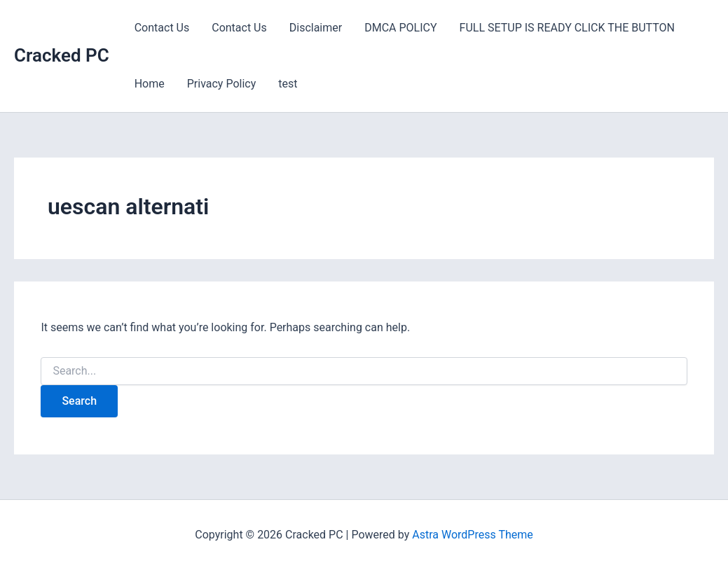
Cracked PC (62, 55)
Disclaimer (316, 28)
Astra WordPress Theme (472, 535)
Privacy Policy (222, 84)
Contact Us (162, 28)
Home (150, 84)
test (288, 84)
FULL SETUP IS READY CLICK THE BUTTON (567, 28)
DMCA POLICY (400, 28)
